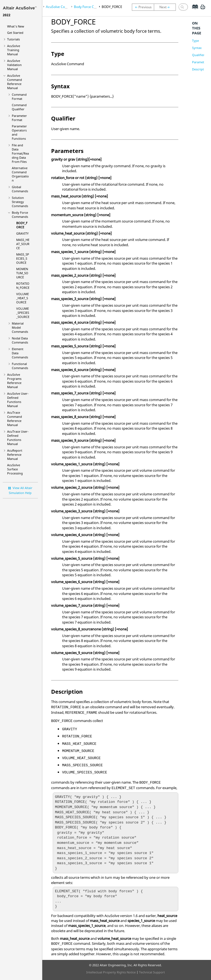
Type (195, 41)
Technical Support (152, 972)
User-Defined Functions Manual (18, 400)
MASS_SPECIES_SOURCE (23, 258)
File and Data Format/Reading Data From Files (20, 153)
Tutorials (13, 39)
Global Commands (20, 189)
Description (200, 69)
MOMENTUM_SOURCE (22, 273)
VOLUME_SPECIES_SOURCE (23, 313)
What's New (16, 26)
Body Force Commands (20, 215)
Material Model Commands (20, 327)
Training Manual (14, 50)
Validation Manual (14, 65)
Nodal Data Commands (20, 340)
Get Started (15, 33)
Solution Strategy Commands (20, 202)
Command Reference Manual (15, 82)
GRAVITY (22, 233)
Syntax (197, 48)
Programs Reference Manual (14, 381)
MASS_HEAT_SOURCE (23, 244)
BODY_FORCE (22, 225)
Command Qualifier (19, 107)
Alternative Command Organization (20, 174)
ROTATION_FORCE (23, 286)
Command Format (19, 97)
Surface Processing (15, 469)
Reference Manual (15, 455)
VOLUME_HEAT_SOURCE (23, 298)
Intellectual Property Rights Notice (111, 972)
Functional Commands (20, 366)
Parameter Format (19, 118)
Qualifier (198, 55)
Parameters (200, 62)
